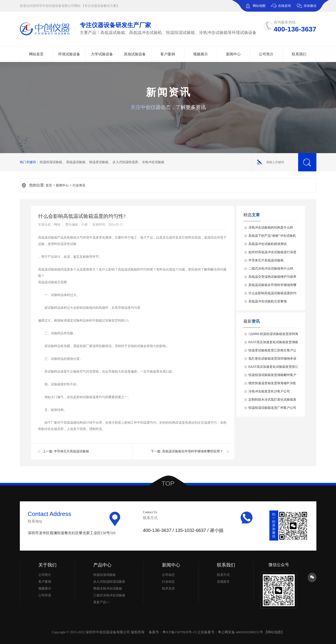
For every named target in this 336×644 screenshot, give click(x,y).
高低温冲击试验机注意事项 (268, 301)
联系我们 (299, 54)
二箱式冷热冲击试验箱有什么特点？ (271, 270)
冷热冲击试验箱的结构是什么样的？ (271, 229)
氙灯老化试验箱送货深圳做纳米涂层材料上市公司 (272, 360)
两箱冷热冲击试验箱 (108, 589)
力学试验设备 (102, 54)
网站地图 (259, 6)
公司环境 (45, 595)
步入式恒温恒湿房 (125, 162)
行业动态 (168, 582)
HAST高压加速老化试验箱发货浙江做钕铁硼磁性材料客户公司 (273, 368)
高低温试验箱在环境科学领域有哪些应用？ (193, 451)
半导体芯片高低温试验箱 (71, 451)
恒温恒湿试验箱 (51, 162)
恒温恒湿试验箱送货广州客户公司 (272, 408)
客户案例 (168, 54)
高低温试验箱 (76, 162)
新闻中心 (233, 54)
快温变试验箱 (99, 162)
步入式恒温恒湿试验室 (109, 582)
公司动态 (168, 575)
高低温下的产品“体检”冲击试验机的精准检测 (272, 237)
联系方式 (223, 575)
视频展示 (201, 54)
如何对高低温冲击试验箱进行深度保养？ (272, 253)
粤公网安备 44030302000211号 (240, 632)
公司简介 (266, 54)
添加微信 (307, 8)
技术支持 (168, 589)
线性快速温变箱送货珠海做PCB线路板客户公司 (272, 384)
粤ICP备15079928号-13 (179, 632)
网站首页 (36, 54)
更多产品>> (102, 602)
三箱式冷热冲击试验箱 (109, 595)
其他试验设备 (135, 54)
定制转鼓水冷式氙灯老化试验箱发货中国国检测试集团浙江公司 (272, 401)
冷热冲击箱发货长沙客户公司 (269, 391)
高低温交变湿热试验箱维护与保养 (272, 277)
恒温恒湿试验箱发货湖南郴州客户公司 (272, 376)
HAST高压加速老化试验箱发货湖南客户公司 (273, 343)
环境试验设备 (69, 54)
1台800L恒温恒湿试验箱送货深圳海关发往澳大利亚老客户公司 (273, 335)
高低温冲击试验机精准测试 (268, 244)
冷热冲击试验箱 (153, 162)
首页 (49, 185)
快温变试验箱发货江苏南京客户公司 (272, 352)
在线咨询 (284, 6)
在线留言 (223, 582)
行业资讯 (79, 185)
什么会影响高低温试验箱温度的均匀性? (272, 294)
